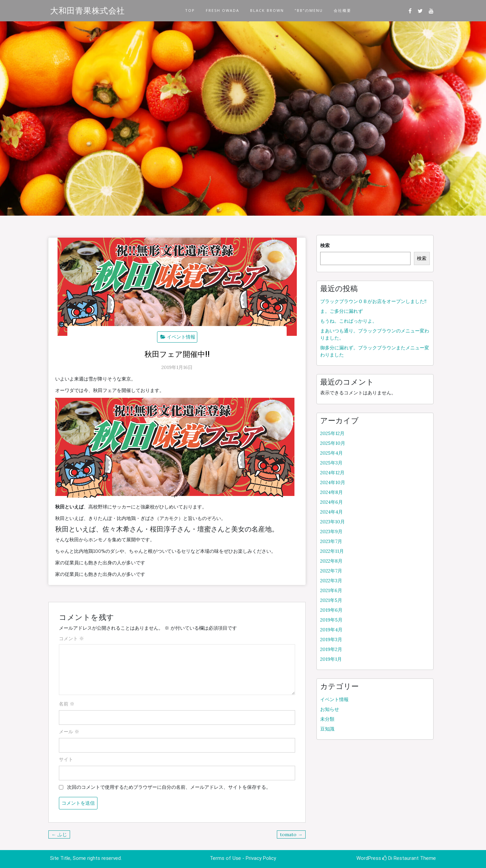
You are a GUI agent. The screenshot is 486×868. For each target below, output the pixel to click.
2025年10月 (333, 443)
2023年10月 (333, 522)
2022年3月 (331, 581)
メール (69, 732)
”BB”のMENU (309, 10)
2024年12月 (332, 473)
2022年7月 (331, 571)
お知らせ (330, 709)
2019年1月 (331, 659)
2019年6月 (331, 610)
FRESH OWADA (223, 10)
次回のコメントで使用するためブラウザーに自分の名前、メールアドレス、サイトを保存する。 (169, 787)
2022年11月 (332, 551)
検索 (325, 245)
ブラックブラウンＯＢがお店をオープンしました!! (373, 301)
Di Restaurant (401, 858)
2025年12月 (332, 433)
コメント (71, 638)
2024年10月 (333, 482)
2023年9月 (331, 531)
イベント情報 (181, 337)
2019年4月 (331, 630)
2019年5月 (331, 620)
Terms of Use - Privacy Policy (243, 858)
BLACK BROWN (267, 10)
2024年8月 (332, 492)
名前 (67, 704)
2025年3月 (331, 463)
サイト (66, 759)
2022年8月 (331, 561)
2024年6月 (332, 502)
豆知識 (327, 729)
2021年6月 (331, 590)
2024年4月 (332, 512)
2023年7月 (331, 541)
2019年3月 (331, 639)
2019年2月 (331, 649)
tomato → (291, 834)
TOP (190, 10)
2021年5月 (331, 600)
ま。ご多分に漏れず (341, 311)
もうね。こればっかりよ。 (349, 321)
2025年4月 (332, 453)
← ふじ (59, 834)
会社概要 (343, 10)
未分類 (327, 719)
